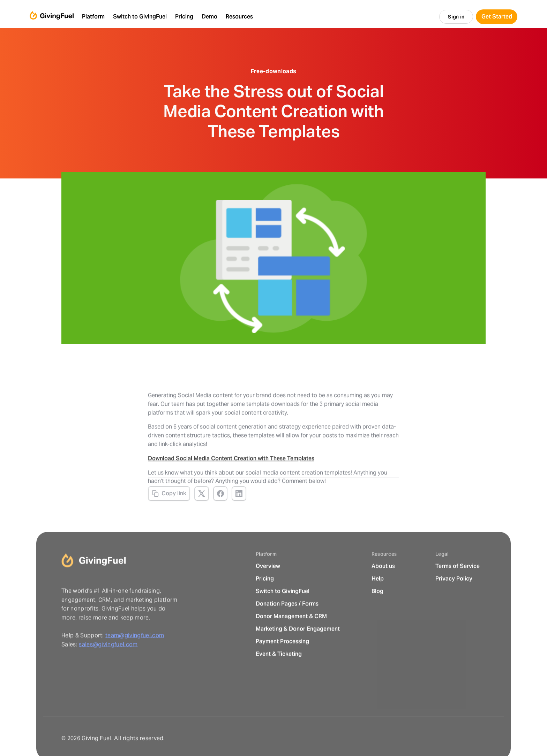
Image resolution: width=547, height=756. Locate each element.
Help (378, 594)
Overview (268, 582)
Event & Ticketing (279, 670)
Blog (377, 607)
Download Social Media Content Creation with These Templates (231, 470)
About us (383, 582)
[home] (52, 17)
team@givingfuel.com (135, 651)
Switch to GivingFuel (283, 607)
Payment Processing (282, 657)
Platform (93, 17)
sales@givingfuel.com (108, 660)
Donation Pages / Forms (287, 620)
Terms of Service (458, 582)
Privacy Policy (454, 594)
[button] (93, 17)
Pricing (265, 594)
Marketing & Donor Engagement (298, 645)
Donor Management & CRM (291, 632)
